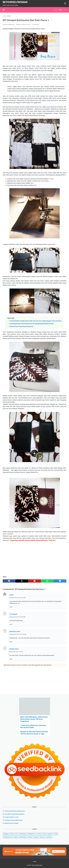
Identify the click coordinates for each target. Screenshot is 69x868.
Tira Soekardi (13, 614)
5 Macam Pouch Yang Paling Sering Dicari (21, 327)
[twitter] (22, 581)
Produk (30, 837)
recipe (36, 837)
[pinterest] (34, 581)
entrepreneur (32, 834)
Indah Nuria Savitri (15, 632)
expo (45, 834)
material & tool (8, 837)
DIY (16, 834)
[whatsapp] (47, 581)
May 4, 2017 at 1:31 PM (16, 652)
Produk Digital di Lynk (11, 817)
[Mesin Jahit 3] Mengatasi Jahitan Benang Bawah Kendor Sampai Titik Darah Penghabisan (34, 719)
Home (35, 862)
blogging (6, 834)
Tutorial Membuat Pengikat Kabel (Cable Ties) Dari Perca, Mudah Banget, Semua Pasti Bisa (35, 321)
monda (11, 595)
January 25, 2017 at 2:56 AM (17, 617)
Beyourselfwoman (15, 2)
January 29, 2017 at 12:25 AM (18, 634)
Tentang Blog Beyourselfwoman (15, 811)
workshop (49, 837)
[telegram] (60, 581)
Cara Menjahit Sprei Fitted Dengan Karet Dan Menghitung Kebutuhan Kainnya (31, 324)
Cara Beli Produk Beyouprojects (14, 814)
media (16, 837)
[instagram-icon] (65, 4)
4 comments (36, 24)
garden (50, 834)
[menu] (5, 10)
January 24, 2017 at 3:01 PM (17, 598)
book (12, 834)
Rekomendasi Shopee (11, 823)
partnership (23, 837)
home (56, 834)
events (39, 834)
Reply (11, 607)
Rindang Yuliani (14, 649)
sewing (42, 837)
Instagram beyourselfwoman (14, 820)
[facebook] (9, 581)
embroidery (23, 834)
